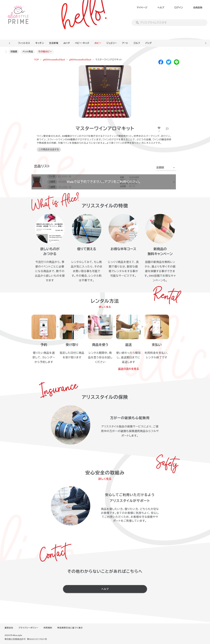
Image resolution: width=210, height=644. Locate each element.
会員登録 (198, 8)
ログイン (179, 8)
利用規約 (48, 628)
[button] (166, 168)
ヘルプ (161, 8)
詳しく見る (105, 307)
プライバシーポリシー (28, 628)
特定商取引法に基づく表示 (70, 628)
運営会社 (9, 628)
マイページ (142, 8)
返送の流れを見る (128, 369)
